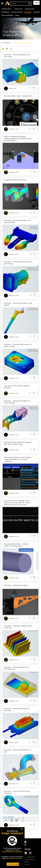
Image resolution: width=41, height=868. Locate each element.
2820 (34, 129)
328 (34, 378)
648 (34, 254)
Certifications (5, 12)
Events (17, 15)
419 (34, 337)
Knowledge (28, 12)
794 (34, 172)
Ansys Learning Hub (7, 15)
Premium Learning (17, 12)
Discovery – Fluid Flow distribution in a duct (17, 751)
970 (34, 450)
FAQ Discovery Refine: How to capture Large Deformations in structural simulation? (18, 459)
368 (34, 213)
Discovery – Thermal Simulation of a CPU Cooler (17, 56)
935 (34, 537)
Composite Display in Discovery (15, 180)
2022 (34, 742)
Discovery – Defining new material (16, 585)
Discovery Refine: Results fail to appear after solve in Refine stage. (18, 443)
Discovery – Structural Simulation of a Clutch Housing (17, 402)
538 (34, 435)
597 (34, 784)
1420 (34, 88)
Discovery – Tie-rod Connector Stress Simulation (17, 792)
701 (34, 701)
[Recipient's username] (21, 4)
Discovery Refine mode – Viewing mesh (18, 96)
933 (34, 825)
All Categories (6, 43)
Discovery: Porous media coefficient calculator (17, 387)
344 (34, 295)
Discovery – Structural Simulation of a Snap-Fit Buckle (17, 221)
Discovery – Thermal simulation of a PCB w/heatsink (17, 668)
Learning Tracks (30, 9)
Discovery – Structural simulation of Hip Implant (18, 304)
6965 (34, 393)
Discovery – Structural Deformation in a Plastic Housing (18, 345)
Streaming (37, 12)
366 (34, 660)
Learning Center (7, 9)
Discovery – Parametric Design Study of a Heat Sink (18, 627)
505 (34, 578)
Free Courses (19, 9)
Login (37, 3)
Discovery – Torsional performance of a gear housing (18, 263)
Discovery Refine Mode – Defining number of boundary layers (16, 545)
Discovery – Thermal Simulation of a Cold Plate (17, 710)
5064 (34, 618)
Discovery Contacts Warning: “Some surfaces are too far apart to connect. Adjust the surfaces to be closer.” (17, 503)
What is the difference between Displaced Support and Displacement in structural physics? (18, 139)
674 (34, 493)
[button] (2, 3)
